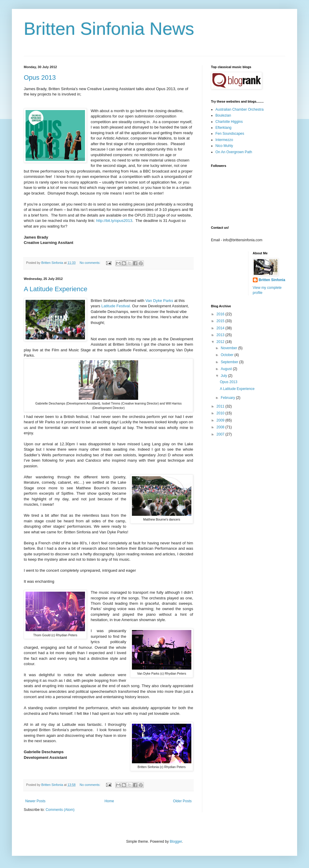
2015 (221, 321)
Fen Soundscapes (230, 134)
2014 (221, 328)
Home (109, 801)
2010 (221, 413)
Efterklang (223, 128)
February (228, 398)
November (230, 348)
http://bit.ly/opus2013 (114, 221)
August (227, 369)
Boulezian (223, 115)
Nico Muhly (224, 146)
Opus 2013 (40, 77)
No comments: (90, 263)
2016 (221, 314)
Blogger (176, 842)
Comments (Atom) (60, 810)
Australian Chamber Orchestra (239, 109)
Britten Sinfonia (272, 280)
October (228, 355)
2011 (221, 406)
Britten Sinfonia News (109, 29)
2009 (221, 420)
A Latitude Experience (56, 289)
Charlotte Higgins (229, 122)
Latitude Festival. (116, 306)
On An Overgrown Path (234, 152)
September (230, 362)
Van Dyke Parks (159, 301)
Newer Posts (35, 801)
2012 (221, 342)
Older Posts (182, 801)
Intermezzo (224, 140)
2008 (221, 427)
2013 (221, 335)
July (224, 376)
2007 (221, 434)
